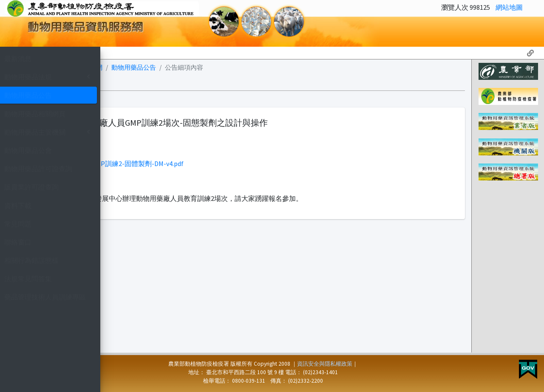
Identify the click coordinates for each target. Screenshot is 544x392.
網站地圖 (509, 7)
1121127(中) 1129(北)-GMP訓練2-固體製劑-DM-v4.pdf (212, 164)
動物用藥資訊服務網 (180, 67)
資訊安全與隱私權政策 (378, 364)
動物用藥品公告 (240, 67)
